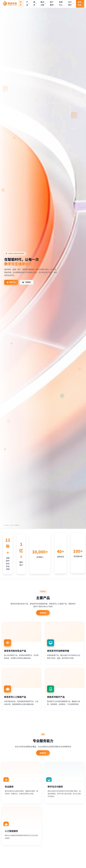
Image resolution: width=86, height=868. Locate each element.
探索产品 (11, 282)
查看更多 (43, 612)
